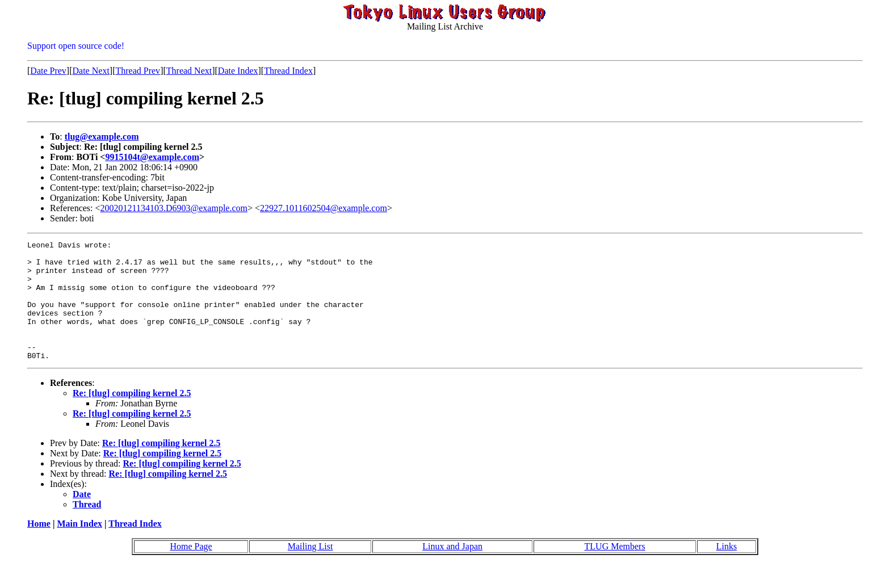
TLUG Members (615, 570)
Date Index (238, 71)
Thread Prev (138, 71)
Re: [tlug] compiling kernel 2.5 (132, 417)
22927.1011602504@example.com (324, 208)
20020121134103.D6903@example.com (174, 208)
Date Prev (48, 71)
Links (727, 570)
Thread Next (189, 71)
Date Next (91, 71)
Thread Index (288, 71)
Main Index (79, 547)
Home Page (191, 570)
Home (39, 547)
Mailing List (310, 570)
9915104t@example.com (152, 157)
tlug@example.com (102, 136)
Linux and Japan (452, 570)
